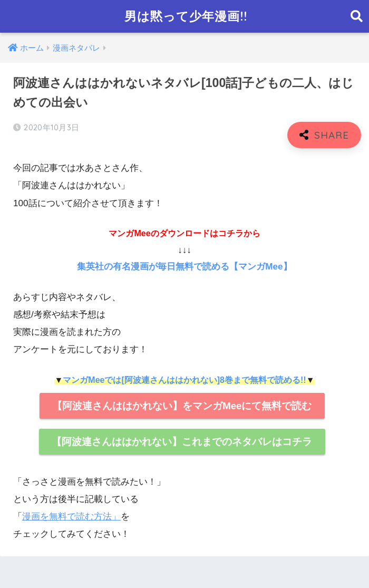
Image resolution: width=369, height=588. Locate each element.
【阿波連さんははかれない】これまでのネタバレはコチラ (182, 442)
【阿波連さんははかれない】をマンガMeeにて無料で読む (182, 406)
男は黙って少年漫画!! (186, 16)
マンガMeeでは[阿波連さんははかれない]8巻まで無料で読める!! (184, 380)
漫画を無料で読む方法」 (71, 517)
